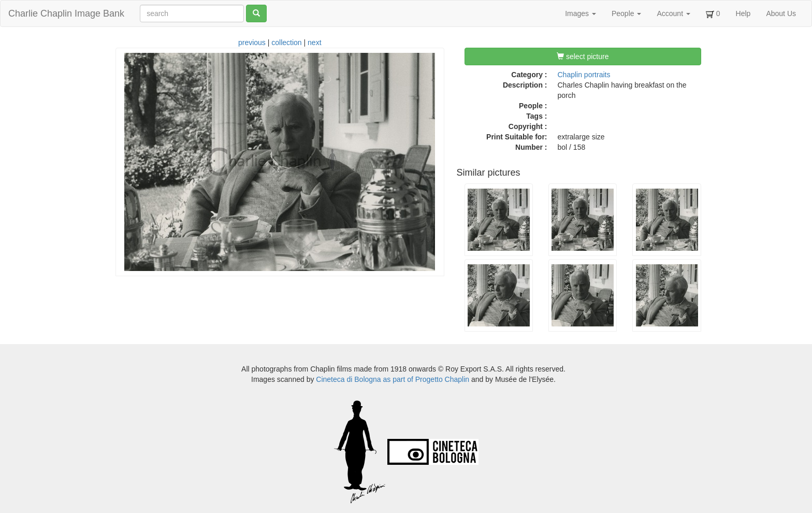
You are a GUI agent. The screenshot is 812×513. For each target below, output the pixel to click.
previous (252, 42)
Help (743, 13)
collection (286, 42)
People (626, 13)
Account (673, 13)
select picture (583, 56)
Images (581, 13)
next (314, 42)
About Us (781, 13)
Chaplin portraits (584, 75)
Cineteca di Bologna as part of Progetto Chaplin (393, 379)
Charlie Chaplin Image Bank (66, 13)
